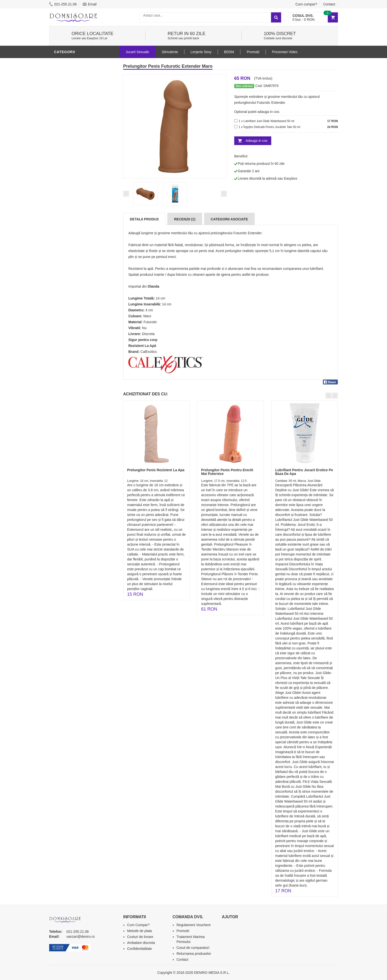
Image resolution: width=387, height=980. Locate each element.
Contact (329, 4)
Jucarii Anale (69, 189)
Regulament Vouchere (194, 925)
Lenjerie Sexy (69, 166)
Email (90, 4)
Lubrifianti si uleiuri (76, 151)
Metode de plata (139, 931)
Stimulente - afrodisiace (80, 137)
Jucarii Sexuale (137, 52)
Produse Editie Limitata (78, 248)
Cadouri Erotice (71, 211)
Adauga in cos (257, 141)
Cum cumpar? (306, 4)
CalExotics (149, 352)
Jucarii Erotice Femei (76, 196)
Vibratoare (67, 144)
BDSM (60, 181)
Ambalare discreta (141, 943)
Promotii (64, 233)
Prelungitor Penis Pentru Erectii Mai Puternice (227, 472)
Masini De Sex (68, 226)
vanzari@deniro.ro (81, 937)
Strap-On (64, 203)
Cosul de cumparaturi (193, 948)
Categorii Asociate (229, 219)
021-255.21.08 (63, 4)
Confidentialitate (139, 949)
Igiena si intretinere (75, 159)
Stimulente (170, 52)
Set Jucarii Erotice (74, 218)
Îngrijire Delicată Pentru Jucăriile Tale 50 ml (272, 127)
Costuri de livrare (140, 937)
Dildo (61, 174)
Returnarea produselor (194, 954)
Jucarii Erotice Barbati (78, 63)
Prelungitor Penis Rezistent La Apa (156, 470)
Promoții (253, 52)
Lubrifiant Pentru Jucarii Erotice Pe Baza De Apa (304, 472)
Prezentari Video (72, 240)
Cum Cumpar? (138, 925)
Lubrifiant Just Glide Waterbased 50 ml (269, 121)
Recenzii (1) (185, 219)
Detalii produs (144, 219)
